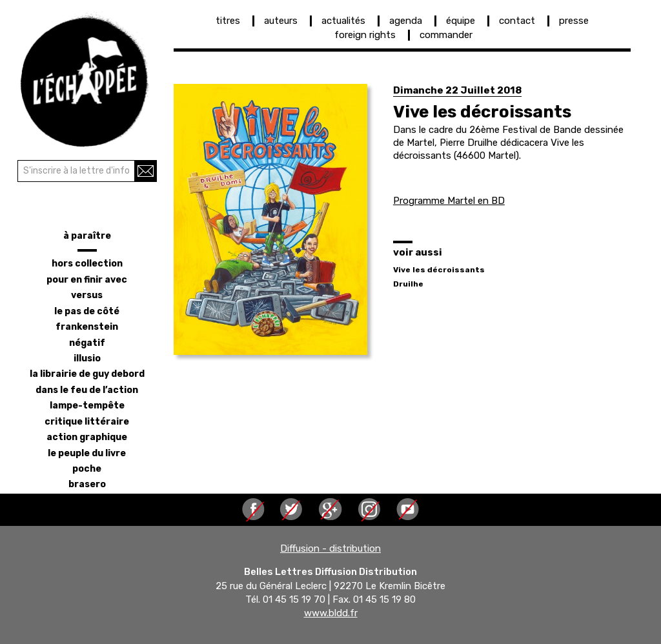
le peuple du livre (87, 453)
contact (517, 21)
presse (574, 21)
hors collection (87, 264)
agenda (406, 21)
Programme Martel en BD (449, 201)
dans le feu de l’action (87, 390)
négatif (87, 343)
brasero (87, 484)
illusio (87, 358)
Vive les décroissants (439, 270)
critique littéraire (87, 422)
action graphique (87, 437)
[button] (270, 219)
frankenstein (87, 327)
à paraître (87, 236)
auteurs (281, 21)
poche (87, 469)
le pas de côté (87, 311)
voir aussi (418, 252)
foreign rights (365, 35)
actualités (343, 21)
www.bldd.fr (331, 614)
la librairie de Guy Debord (87, 374)
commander (446, 35)
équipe (461, 21)
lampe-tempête (87, 406)
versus (87, 295)
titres (228, 21)
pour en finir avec (87, 280)
